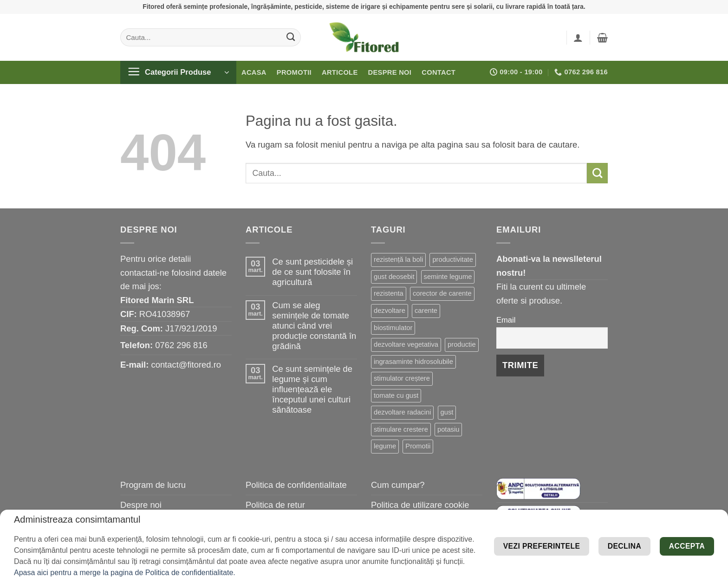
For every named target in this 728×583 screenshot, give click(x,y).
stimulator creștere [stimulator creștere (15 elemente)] (402, 378)
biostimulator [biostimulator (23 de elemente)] (393, 328)
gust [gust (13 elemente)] (447, 412)
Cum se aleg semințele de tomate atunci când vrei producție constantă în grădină (314, 326)
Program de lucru (153, 485)
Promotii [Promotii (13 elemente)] (418, 446)
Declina (603, 560)
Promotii (294, 72)
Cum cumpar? (398, 485)
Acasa (254, 72)
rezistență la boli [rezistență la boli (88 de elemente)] (398, 259)
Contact (439, 72)
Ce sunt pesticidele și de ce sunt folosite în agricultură (312, 272)
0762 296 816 (181, 345)
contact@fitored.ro (186, 365)
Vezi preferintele (658, 532)
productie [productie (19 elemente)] (462, 344)
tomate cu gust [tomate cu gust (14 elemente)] (396, 395)
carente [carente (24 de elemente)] (426, 311)
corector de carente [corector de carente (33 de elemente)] (442, 293)
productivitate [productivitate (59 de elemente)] (452, 259)
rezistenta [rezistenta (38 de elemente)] (389, 293)
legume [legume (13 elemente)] (385, 446)
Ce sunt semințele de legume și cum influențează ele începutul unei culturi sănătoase (312, 389)
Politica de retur (275, 505)
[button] (578, 38)
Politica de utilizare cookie (420, 505)
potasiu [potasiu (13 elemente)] (448, 429)
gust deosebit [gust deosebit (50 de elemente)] (394, 277)
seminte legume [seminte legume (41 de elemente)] (448, 277)
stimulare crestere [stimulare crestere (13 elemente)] (401, 429)
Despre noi (390, 72)
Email (506, 320)
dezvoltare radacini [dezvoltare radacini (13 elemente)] (402, 412)
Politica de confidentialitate (296, 485)
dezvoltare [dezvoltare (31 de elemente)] (390, 311)
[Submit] (291, 37)
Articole (340, 72)
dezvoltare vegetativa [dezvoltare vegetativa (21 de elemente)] (406, 344)
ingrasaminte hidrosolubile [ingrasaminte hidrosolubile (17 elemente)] (413, 362)
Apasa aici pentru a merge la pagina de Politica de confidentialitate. (125, 573)
